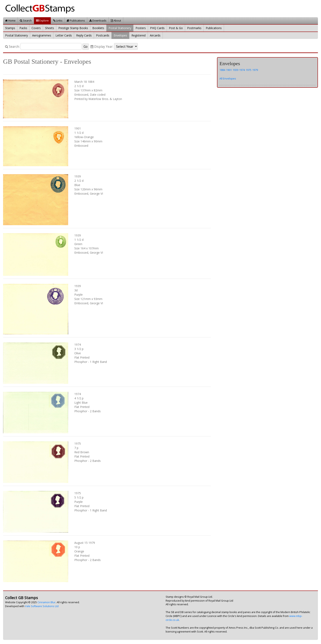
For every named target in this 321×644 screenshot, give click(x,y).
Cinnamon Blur (46, 602)
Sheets (50, 28)
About (116, 20)
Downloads (98, 20)
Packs (23, 28)
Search (26, 20)
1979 (255, 70)
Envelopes (120, 35)
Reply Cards (84, 35)
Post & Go (176, 28)
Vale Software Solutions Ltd (42, 606)
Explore (42, 20)
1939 (235, 70)
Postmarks (194, 28)
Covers (36, 28)
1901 (229, 70)
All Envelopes (228, 78)
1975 (249, 70)
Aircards (155, 35)
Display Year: (102, 47)
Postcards (103, 35)
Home (10, 20)
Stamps (10, 28)
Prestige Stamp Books (73, 28)
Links (58, 20)
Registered (138, 35)
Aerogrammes (42, 35)
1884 (222, 70)
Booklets (98, 28)
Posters (141, 28)
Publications (76, 20)
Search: (12, 47)
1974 (242, 70)
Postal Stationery (120, 28)
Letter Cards (64, 35)
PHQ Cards (157, 28)
